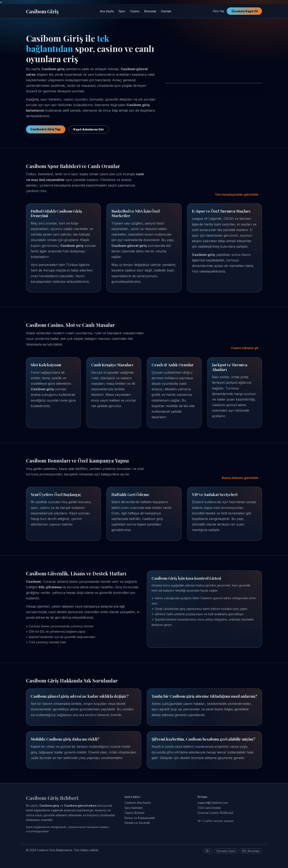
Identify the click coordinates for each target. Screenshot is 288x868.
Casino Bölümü (134, 813)
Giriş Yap (219, 11)
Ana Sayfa (107, 11)
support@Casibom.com (213, 803)
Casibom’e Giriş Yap (46, 129)
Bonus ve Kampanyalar (140, 818)
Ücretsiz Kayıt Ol (244, 11)
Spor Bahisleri (134, 808)
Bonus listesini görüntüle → (242, 478)
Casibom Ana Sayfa (138, 803)
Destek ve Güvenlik (137, 823)
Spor (122, 11)
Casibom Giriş (42, 11)
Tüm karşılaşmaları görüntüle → (238, 194)
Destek (166, 11)
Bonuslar (150, 11)
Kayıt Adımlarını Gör (89, 129)
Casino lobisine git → (247, 348)
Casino (135, 11)
